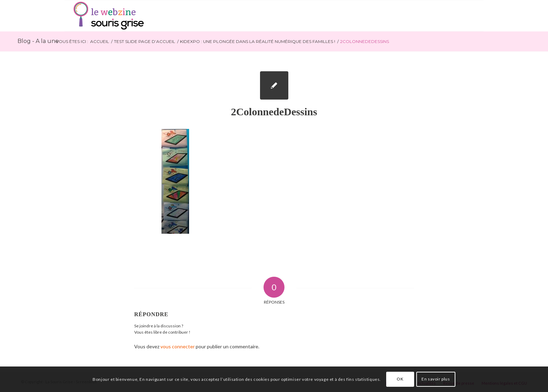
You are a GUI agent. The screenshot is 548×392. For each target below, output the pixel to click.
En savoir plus (436, 379)
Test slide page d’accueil (145, 41)
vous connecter (178, 346)
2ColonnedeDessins (274, 112)
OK (400, 379)
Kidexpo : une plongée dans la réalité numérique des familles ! (258, 41)
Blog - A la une (38, 41)
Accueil (100, 41)
